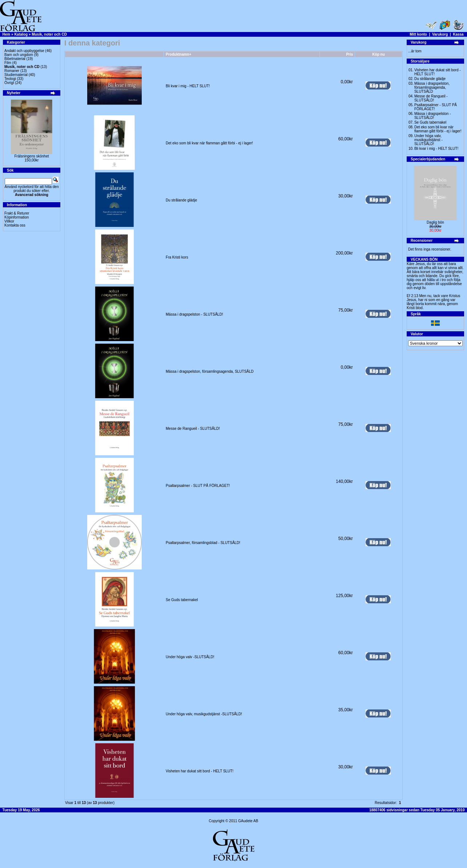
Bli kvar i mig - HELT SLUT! (188, 86)
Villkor (9, 221)
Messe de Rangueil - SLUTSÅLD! (193, 429)
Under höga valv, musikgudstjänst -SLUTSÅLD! (204, 714)
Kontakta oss (15, 225)
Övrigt (9, 83)
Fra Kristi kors (177, 257)
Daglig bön (435, 222)
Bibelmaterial (15, 59)
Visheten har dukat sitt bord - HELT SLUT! (200, 771)
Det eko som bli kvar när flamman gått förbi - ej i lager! (209, 143)
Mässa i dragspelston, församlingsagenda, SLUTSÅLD (210, 371)
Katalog (21, 34)
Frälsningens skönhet (31, 156)
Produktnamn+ (178, 54)
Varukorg (440, 34)
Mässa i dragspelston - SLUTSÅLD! (194, 314)
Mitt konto (418, 34)
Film (8, 63)
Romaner (12, 71)
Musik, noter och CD (49, 34)
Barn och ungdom (19, 55)
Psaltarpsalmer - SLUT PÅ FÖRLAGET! (198, 486)
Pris (349, 54)
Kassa (458, 34)
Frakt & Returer (17, 213)
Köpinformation (17, 217)
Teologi (10, 79)
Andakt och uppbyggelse (24, 51)
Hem (7, 34)
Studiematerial (16, 75)
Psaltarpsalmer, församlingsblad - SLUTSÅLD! (203, 543)
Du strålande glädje (181, 200)
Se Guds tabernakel (182, 600)
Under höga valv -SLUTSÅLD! (190, 657)
